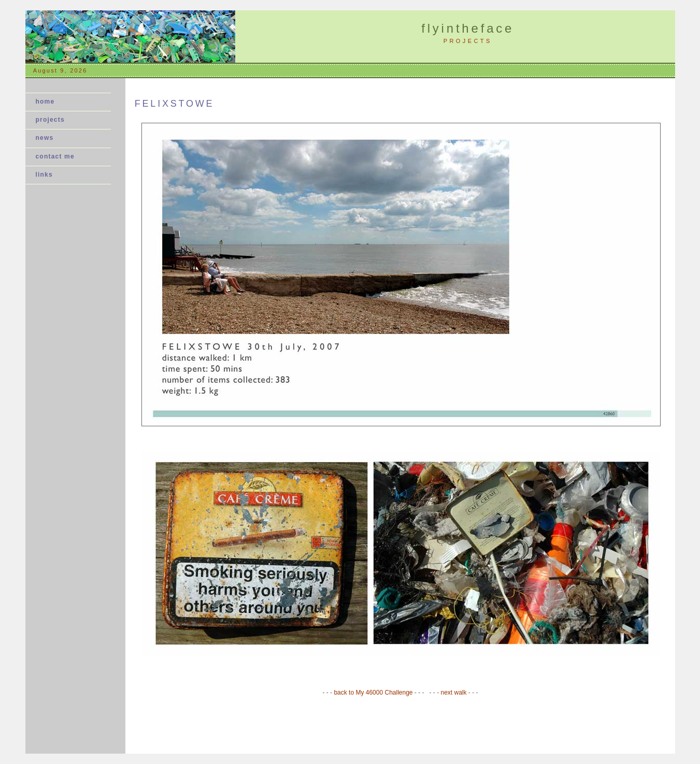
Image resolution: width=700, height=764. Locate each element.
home (45, 102)
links (44, 175)
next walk (455, 693)
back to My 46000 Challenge (374, 693)
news (48, 138)
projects (50, 120)
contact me (55, 156)
